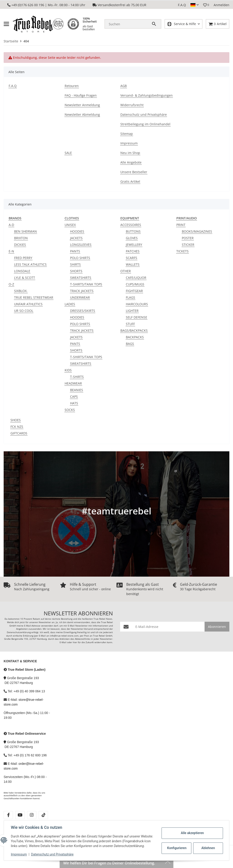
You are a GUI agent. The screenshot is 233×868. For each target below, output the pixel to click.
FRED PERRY (23, 258)
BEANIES (77, 390)
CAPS (74, 397)
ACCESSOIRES (131, 225)
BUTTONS (133, 231)
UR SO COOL (24, 311)
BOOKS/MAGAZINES (197, 231)
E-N (11, 251)
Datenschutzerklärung (19, 632)
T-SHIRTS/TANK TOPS (86, 284)
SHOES (16, 420)
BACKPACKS (135, 337)
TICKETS (182, 251)
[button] (195, 5)
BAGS (130, 344)
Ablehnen (208, 846)
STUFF (130, 324)
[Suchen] (128, 24)
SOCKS (70, 410)
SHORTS (76, 271)
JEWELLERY (134, 245)
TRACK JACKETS (82, 291)
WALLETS (133, 264)
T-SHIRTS (77, 377)
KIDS (68, 370)
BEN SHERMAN (25, 231)
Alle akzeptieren (192, 831)
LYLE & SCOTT (25, 278)
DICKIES (20, 245)
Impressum (19, 854)
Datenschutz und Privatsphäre (53, 854)
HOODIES (77, 231)
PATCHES (133, 251)
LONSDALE (22, 271)
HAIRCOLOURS (137, 304)
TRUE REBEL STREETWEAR (34, 297)
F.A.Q (182, 5)
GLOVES (132, 238)
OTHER (126, 271)
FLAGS (130, 297)
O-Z (11, 284)
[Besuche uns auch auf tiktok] (43, 815)
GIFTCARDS (19, 433)
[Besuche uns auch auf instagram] (32, 815)
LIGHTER (132, 311)
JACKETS (76, 238)
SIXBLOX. (21, 291)
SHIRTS (75, 264)
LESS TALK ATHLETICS (30, 264)
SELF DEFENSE (137, 317)
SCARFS (132, 258)
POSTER (188, 238)
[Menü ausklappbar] (6, 24)
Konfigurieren (177, 846)
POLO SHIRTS (80, 258)
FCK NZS (17, 427)
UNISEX (70, 225)
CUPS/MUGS (135, 284)
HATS (74, 403)
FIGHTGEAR (134, 291)
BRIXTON (21, 238)
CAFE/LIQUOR (136, 278)
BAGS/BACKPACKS (134, 330)
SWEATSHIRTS (81, 278)
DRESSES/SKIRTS (83, 311)
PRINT (181, 225)
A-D (11, 225)
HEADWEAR (73, 383)
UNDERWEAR (80, 297)
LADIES (70, 304)
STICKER (188, 245)
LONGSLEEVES (81, 245)
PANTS (75, 251)
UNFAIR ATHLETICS (28, 304)
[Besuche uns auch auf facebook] (8, 815)
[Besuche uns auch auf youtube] (20, 815)
